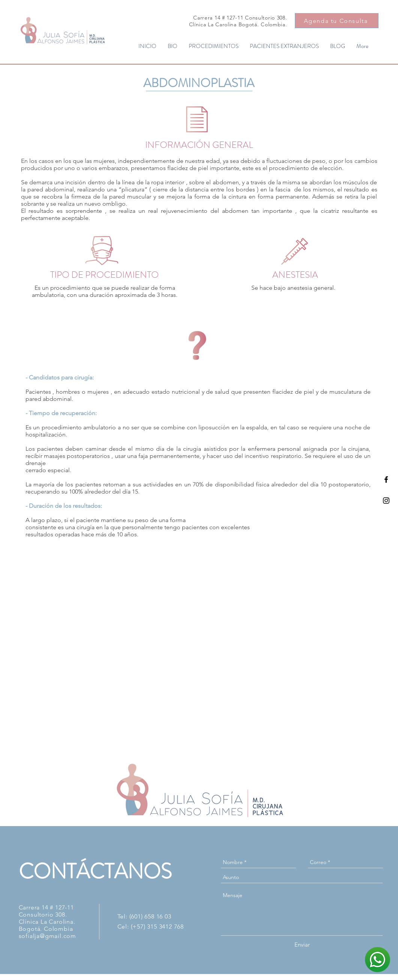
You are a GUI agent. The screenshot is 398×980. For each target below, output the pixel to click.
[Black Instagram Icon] (386, 501)
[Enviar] (302, 944)
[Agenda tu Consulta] (337, 21)
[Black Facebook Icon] (386, 479)
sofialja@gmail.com (47, 936)
